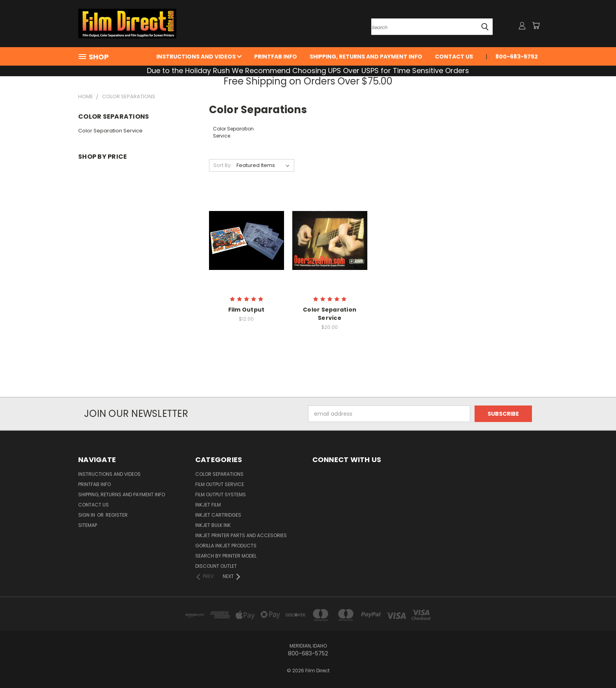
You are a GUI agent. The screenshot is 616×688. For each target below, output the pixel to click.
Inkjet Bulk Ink (213, 525)
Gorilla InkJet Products (226, 546)
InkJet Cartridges (218, 515)
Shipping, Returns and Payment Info (366, 57)
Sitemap (88, 525)
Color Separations (219, 474)
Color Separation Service (110, 131)
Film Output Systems (221, 494)
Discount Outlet (216, 566)
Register (117, 515)
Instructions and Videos (199, 57)
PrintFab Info (276, 57)
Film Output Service (220, 484)
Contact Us (454, 57)
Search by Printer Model (226, 556)
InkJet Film (208, 505)
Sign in (87, 515)
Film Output (247, 310)
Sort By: (223, 165)
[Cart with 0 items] (536, 26)
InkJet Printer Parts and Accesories (241, 535)
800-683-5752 (517, 57)
